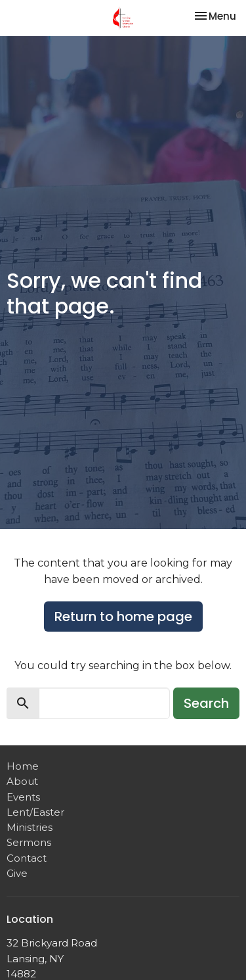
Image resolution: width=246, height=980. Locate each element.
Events (23, 797)
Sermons (29, 842)
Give (17, 873)
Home (23, 766)
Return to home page (123, 617)
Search (206, 703)
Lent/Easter (35, 812)
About (22, 781)
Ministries (30, 827)
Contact (27, 858)
